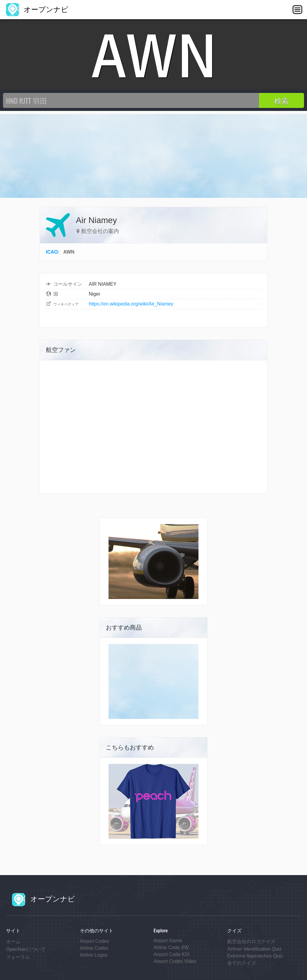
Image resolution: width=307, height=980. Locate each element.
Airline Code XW (171, 947)
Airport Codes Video (175, 961)
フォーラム (18, 957)
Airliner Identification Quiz (254, 949)
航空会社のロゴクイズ (251, 941)
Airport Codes (94, 941)
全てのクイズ (242, 963)
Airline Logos (94, 955)
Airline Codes (94, 948)
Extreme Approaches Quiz (255, 956)
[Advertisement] (153, 156)
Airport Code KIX (171, 954)
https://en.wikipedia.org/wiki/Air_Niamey (131, 304)
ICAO (52, 252)
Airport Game (168, 941)
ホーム (13, 941)
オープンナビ (37, 9)
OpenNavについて (26, 949)
